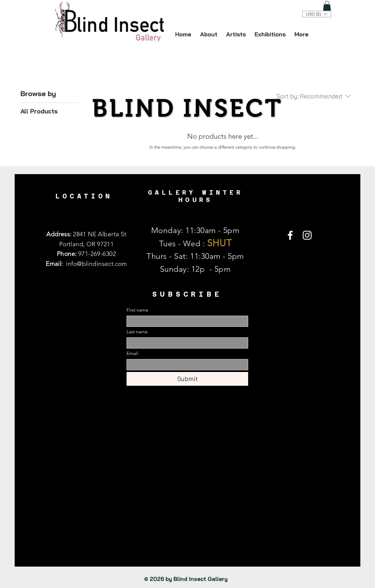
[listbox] (317, 14)
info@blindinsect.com (96, 264)
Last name (137, 332)
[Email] (186, 365)
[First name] (186, 321)
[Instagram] (307, 235)
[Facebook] (290, 235)
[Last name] (186, 343)
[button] (327, 6)
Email (132, 353)
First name (137, 310)
